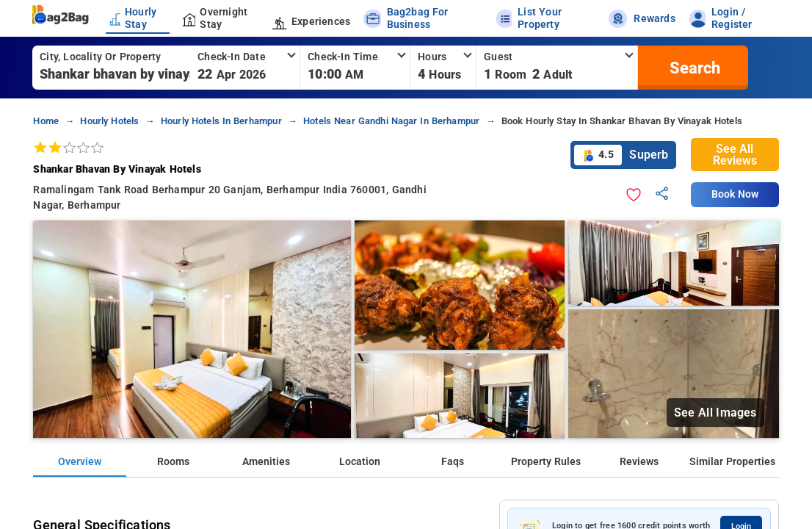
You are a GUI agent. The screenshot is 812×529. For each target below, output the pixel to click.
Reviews (639, 462)
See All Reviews (735, 155)
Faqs (453, 462)
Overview (80, 462)
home (46, 121)
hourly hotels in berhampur (221, 121)
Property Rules (546, 462)
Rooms (173, 462)
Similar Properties (732, 462)
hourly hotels (109, 121)
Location (360, 462)
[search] (693, 68)
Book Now (735, 194)
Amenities (266, 462)
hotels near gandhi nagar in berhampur (391, 121)
